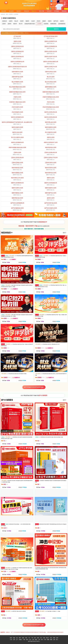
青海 (27, 640)
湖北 (51, 638)
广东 (29, 638)
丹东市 (39, 21)
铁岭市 (15, 24)
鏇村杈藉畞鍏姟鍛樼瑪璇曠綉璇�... (34, 387)
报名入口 (34, 11)
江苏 (11, 640)
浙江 (57, 640)
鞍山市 (16, 21)
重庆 (20, 638)
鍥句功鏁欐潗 (7, 400)
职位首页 (4, 11)
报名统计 (19, 11)
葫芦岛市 (56, 21)
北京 (17, 638)
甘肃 (26, 638)
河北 (41, 638)
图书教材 (57, 11)
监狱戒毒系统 (62, 24)
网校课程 (64, 11)
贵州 (35, 638)
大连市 (33, 21)
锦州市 (62, 21)
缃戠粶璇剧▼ (7, 233)
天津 (45, 640)
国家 (11, 638)
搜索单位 (56, 29)
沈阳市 (11, 21)
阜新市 (50, 21)
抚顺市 (44, 21)
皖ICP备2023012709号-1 (34, 641)
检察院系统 (53, 24)
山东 (30, 640)
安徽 (14, 638)
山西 (33, 640)
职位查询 (11, 11)
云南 (54, 640)
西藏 (48, 640)
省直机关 (5, 21)
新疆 (51, 640)
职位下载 (42, 11)
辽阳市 (4, 24)
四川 (42, 640)
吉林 (57, 638)
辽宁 (17, 640)
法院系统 (46, 24)
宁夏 (24, 640)
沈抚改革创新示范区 (30, 24)
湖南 (54, 638)
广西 (32, 638)
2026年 (11, 14)
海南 (38, 638)
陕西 (36, 640)
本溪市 (22, 21)
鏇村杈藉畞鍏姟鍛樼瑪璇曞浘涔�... (34, 625)
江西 (14, 640)
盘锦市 (10, 24)
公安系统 (39, 24)
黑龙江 (48, 638)
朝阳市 (27, 21)
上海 (39, 640)
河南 (44, 638)
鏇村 (65, 233)
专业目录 (49, 11)
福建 (23, 638)
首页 (7, 14)
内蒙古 (20, 640)
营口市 (21, 24)
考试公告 (26, 11)
